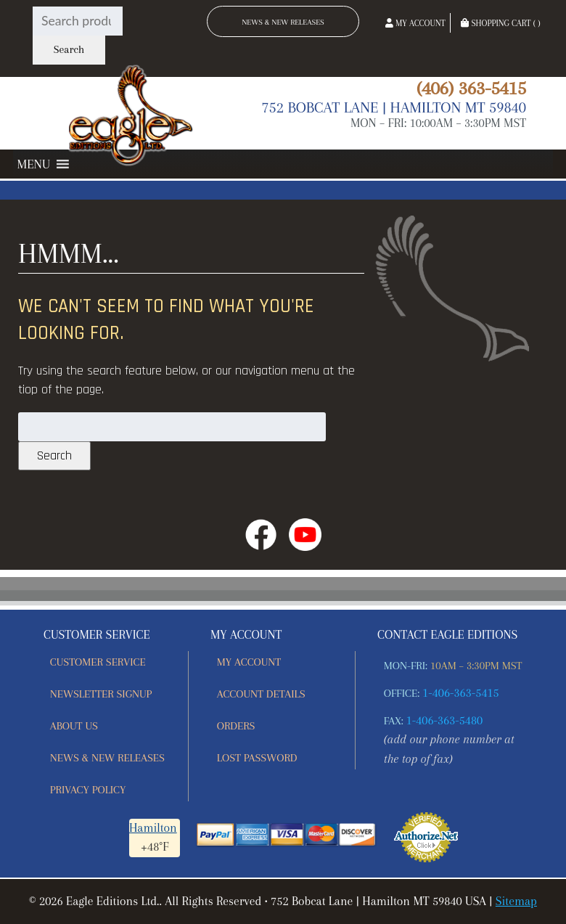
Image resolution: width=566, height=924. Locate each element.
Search (69, 50)
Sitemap (516, 901)
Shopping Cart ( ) (500, 23)
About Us (74, 726)
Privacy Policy (88, 790)
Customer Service (98, 662)
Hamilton (153, 828)
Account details (261, 694)
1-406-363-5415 (461, 693)
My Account (415, 23)
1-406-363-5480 (445, 720)
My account (249, 662)
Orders (236, 726)
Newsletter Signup (101, 694)
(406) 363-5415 (471, 88)
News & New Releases (283, 22)
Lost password (257, 758)
